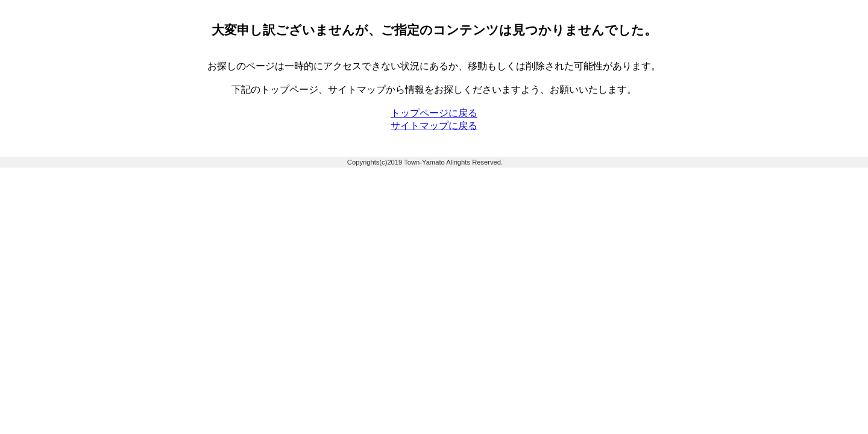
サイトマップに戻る (434, 126)
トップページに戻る (434, 113)
